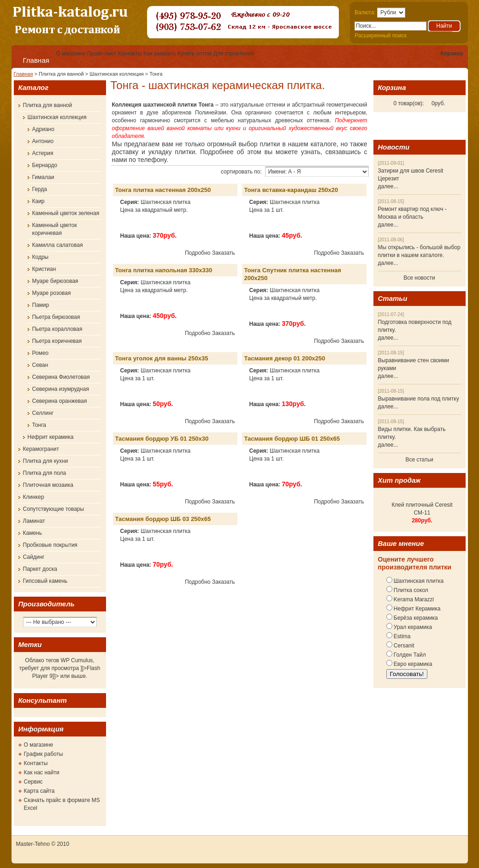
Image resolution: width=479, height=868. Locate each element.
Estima (402, 636)
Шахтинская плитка (418, 581)
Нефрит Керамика (417, 609)
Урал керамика (412, 627)
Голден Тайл (409, 655)
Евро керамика (412, 664)
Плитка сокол (410, 590)
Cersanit (403, 646)
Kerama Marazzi (413, 599)
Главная (36, 60)
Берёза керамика (415, 618)
